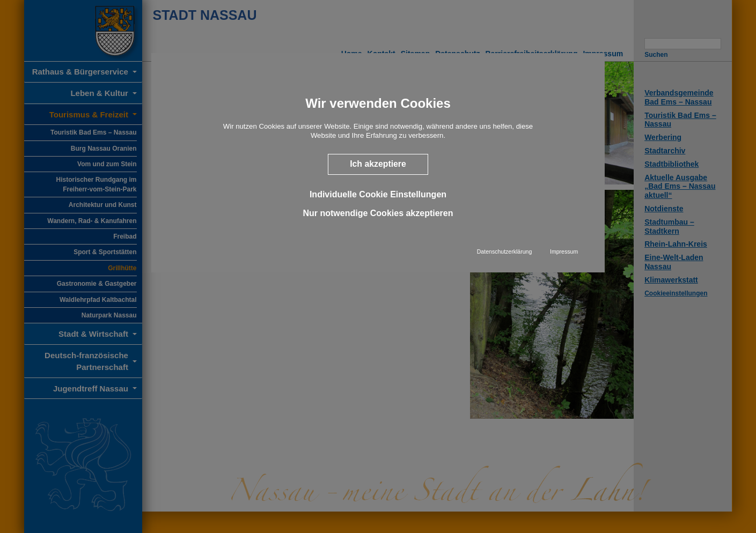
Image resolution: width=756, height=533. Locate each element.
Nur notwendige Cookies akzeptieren (378, 213)
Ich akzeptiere (378, 164)
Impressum (564, 251)
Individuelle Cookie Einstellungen (378, 194)
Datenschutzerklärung (505, 251)
